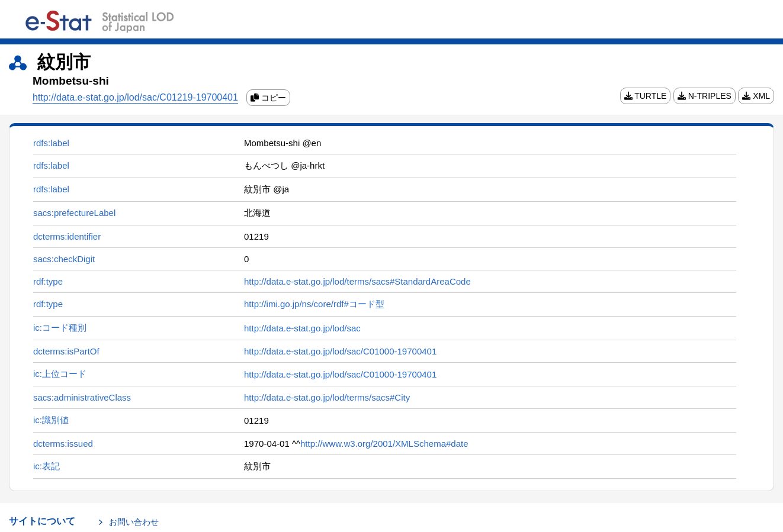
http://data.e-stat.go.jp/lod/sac (302, 328)
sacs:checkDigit (64, 259)
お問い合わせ (134, 522)
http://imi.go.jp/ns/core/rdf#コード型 (314, 304)
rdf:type (48, 281)
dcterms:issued (63, 444)
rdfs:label (51, 143)
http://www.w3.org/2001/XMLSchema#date (384, 444)
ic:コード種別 (60, 328)
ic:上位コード (60, 374)
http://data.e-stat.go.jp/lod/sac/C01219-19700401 (135, 97)
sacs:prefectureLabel (74, 213)
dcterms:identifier (67, 236)
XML (756, 96)
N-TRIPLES (705, 96)
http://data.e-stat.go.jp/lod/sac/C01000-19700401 (340, 351)
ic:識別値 (51, 420)
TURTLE (646, 96)
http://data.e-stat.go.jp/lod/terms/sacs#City (327, 397)
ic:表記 (46, 466)
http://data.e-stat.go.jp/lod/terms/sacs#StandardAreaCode (357, 281)
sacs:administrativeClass (82, 397)
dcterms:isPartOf (66, 351)
